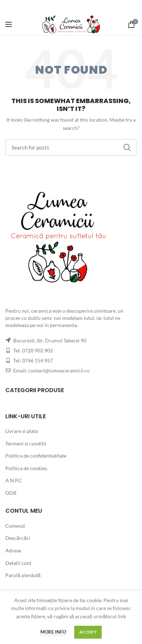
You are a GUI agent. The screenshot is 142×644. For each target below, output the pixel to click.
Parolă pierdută (23, 575)
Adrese (13, 550)
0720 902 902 (37, 350)
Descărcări (18, 538)
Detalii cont (18, 563)
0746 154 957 (37, 360)
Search (127, 147)
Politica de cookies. (27, 468)
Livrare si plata (22, 431)
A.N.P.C (14, 480)
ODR (11, 493)
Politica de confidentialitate (36, 456)
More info (53, 632)
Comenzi (15, 526)
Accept (88, 632)
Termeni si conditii (26, 443)
